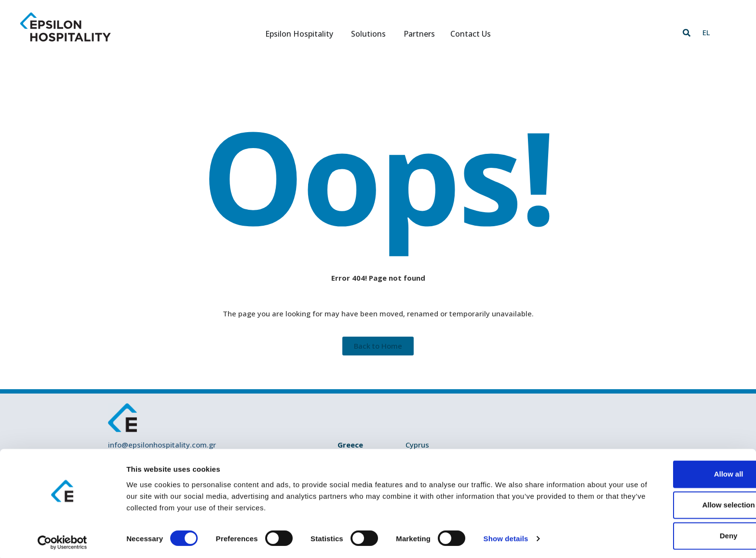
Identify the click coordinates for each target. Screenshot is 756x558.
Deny (676, 533)
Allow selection (675, 502)
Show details (506, 535)
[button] (687, 33)
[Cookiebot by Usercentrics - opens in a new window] (62, 539)
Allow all (676, 471)
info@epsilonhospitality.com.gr (162, 445)
